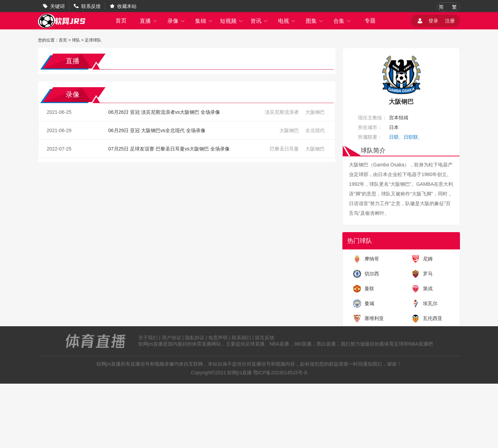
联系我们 (241, 338)
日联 (394, 137)
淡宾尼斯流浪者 (282, 112)
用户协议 (172, 338)
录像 (176, 21)
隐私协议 (195, 338)
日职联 (411, 137)
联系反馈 (91, 6)
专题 (370, 21)
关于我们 (148, 338)
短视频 (232, 21)
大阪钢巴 (315, 112)
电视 (287, 21)
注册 (450, 21)
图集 (315, 21)
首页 (121, 21)
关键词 (57, 6)
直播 (149, 21)
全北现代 (315, 130)
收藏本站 (127, 6)
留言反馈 (265, 338)
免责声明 (218, 338)
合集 (342, 21)
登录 (433, 21)
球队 (76, 40)
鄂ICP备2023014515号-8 (280, 373)
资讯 (259, 21)
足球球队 (93, 40)
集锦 (204, 21)
